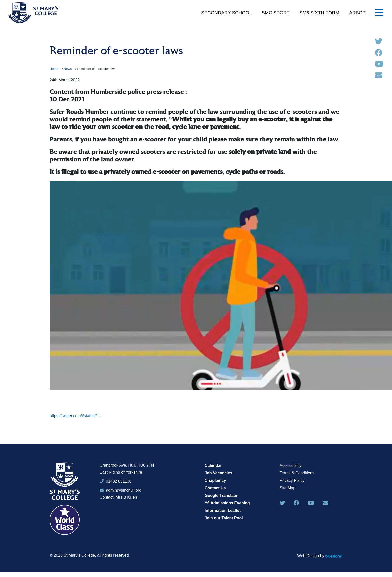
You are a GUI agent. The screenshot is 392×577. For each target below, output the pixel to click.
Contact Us (215, 488)
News (68, 69)
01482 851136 (119, 481)
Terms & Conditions (297, 473)
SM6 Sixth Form (319, 13)
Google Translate (221, 496)
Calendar (213, 466)
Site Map (288, 488)
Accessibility (291, 466)
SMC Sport (276, 13)
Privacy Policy (292, 481)
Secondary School (227, 13)
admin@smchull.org (121, 490)
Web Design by (320, 556)
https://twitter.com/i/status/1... (75, 416)
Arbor (358, 13)
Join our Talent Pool (224, 518)
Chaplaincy (215, 481)
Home (54, 69)
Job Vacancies (218, 473)
